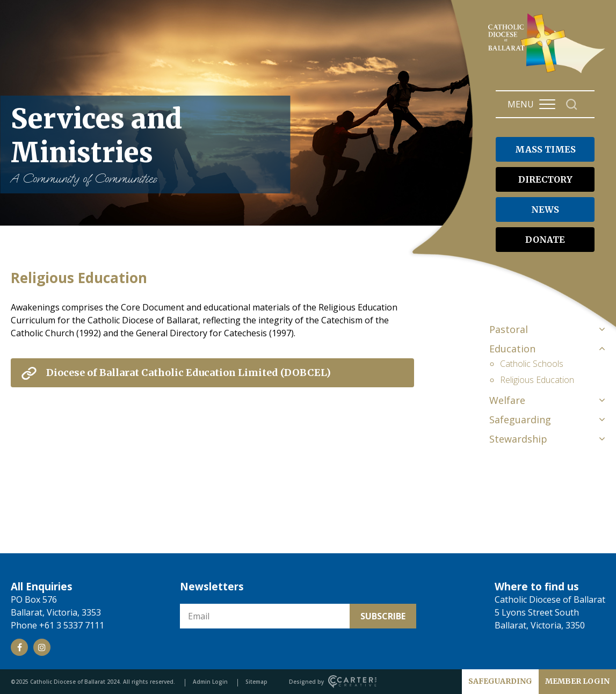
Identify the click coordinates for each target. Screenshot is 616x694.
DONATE (545, 240)
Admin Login (210, 682)
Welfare (507, 400)
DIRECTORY (545, 179)
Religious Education (537, 380)
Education (512, 349)
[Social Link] (19, 647)
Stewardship (518, 439)
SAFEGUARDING (500, 681)
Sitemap (256, 682)
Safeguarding (520, 420)
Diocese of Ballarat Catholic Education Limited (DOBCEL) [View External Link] (189, 373)
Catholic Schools (532, 364)
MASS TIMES (545, 149)
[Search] (572, 104)
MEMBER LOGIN (577, 681)
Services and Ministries (145, 144)
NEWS (545, 209)
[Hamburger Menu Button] (547, 104)
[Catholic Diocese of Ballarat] (548, 73)
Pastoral (509, 329)
